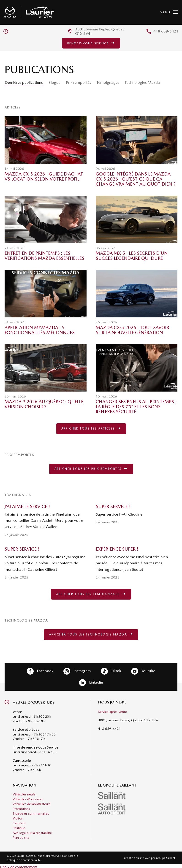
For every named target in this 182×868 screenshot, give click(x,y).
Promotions (21, 807)
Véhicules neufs (24, 792)
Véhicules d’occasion (28, 797)
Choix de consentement (19, 865)
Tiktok (111, 670)
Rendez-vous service (91, 44)
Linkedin (91, 681)
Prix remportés (79, 83)
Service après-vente (112, 710)
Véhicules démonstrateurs (31, 802)
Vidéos (18, 817)
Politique (19, 826)
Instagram (77, 670)
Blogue (54, 83)
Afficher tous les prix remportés (91, 469)
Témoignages (108, 83)
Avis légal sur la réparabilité (32, 831)
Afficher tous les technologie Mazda (91, 633)
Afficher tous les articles (91, 429)
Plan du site (21, 836)
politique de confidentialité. (24, 858)
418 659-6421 (166, 32)
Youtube (143, 670)
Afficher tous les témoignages (91, 594)
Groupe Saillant (166, 856)
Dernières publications (24, 83)
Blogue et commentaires (31, 812)
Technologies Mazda (142, 83)
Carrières (19, 821)
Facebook (40, 670)
